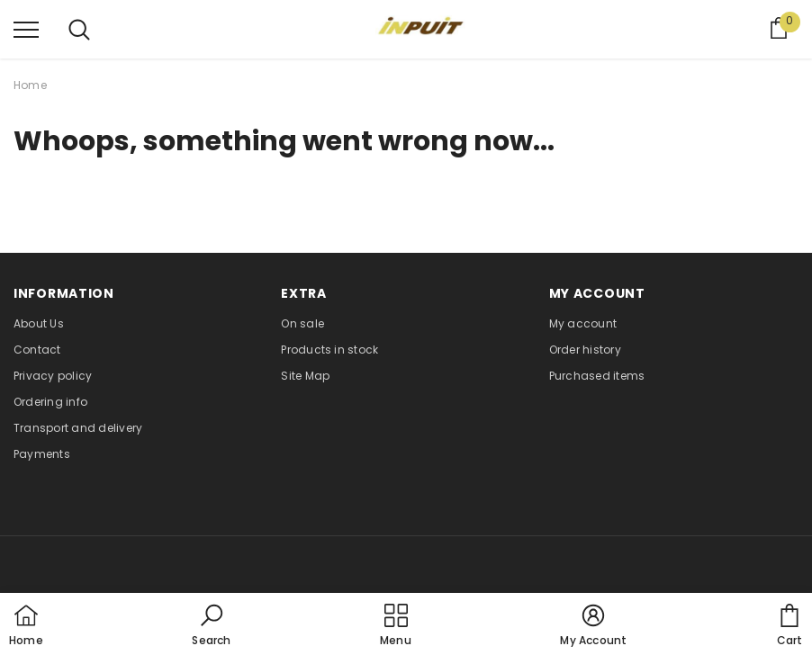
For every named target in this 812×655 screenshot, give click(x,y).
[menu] (26, 29)
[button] (211, 626)
